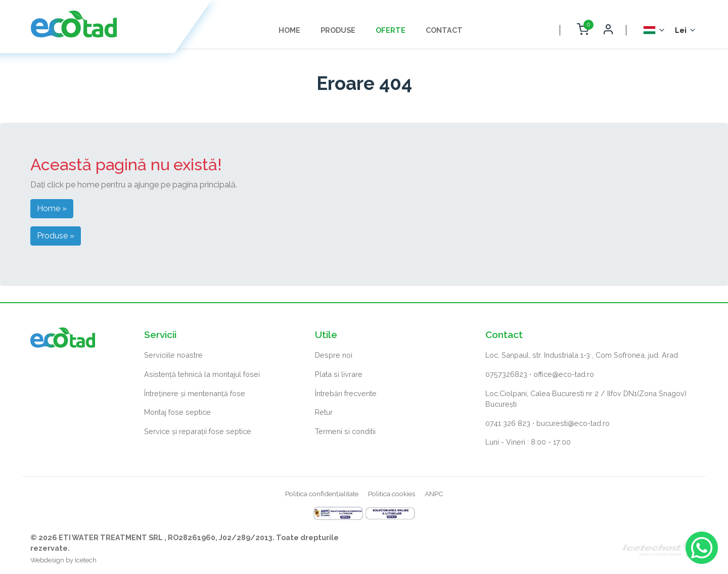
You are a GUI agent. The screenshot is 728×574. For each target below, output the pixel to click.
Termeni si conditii (345, 431)
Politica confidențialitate (322, 494)
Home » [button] (52, 208)
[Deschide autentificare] (608, 30)
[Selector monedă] (686, 30)
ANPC (434, 494)
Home (289, 30)
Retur (324, 412)
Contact (444, 30)
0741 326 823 (508, 423)
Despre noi (334, 355)
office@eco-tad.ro (564, 374)
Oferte (391, 30)
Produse (338, 30)
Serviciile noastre (173, 355)
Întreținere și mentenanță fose (195, 393)
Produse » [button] (56, 236)
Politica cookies (392, 494)
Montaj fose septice (177, 412)
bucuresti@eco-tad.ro (573, 423)
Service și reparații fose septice (198, 431)
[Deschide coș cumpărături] (582, 30)
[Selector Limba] (654, 30)
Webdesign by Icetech (63, 560)
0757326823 (506, 374)
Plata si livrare (339, 374)
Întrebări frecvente (346, 393)
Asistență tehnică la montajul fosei (202, 374)
